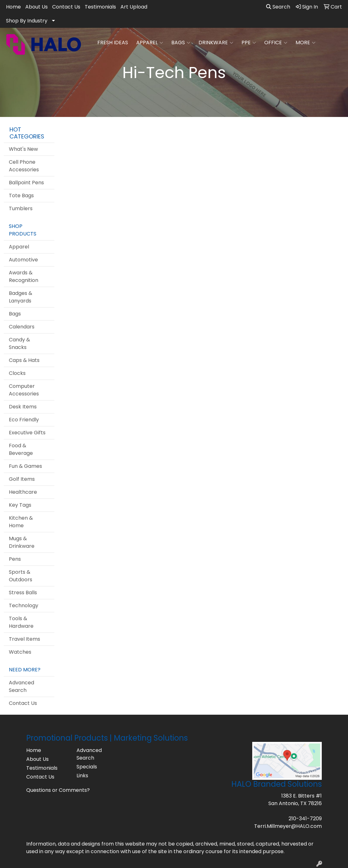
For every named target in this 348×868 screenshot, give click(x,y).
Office (276, 43)
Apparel (150, 43)
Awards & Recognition (24, 276)
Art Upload (134, 7)
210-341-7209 (305, 819)
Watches (20, 652)
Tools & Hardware (21, 622)
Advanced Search (21, 686)
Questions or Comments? (58, 790)
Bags (181, 43)
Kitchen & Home (21, 522)
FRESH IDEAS (113, 43)
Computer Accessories (24, 390)
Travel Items (24, 639)
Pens (15, 559)
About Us (37, 7)
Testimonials (100, 7)
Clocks (17, 373)
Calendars (22, 327)
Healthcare (23, 492)
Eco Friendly (24, 420)
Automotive (23, 260)
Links (82, 776)
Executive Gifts (27, 433)
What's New (23, 149)
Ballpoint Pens (26, 183)
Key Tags (20, 505)
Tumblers (21, 208)
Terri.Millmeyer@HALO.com (288, 826)
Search (278, 7)
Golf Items (22, 479)
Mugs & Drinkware (22, 542)
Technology (24, 605)
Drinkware (216, 43)
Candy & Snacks (19, 343)
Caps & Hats (24, 360)
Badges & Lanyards (21, 297)
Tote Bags (21, 196)
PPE (249, 43)
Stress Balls (23, 593)
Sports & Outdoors (21, 576)
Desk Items (23, 407)
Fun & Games (25, 466)
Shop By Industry (27, 21)
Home (13, 7)
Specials (87, 767)
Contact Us (66, 7)
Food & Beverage (21, 449)
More (305, 43)
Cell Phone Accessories (24, 166)
